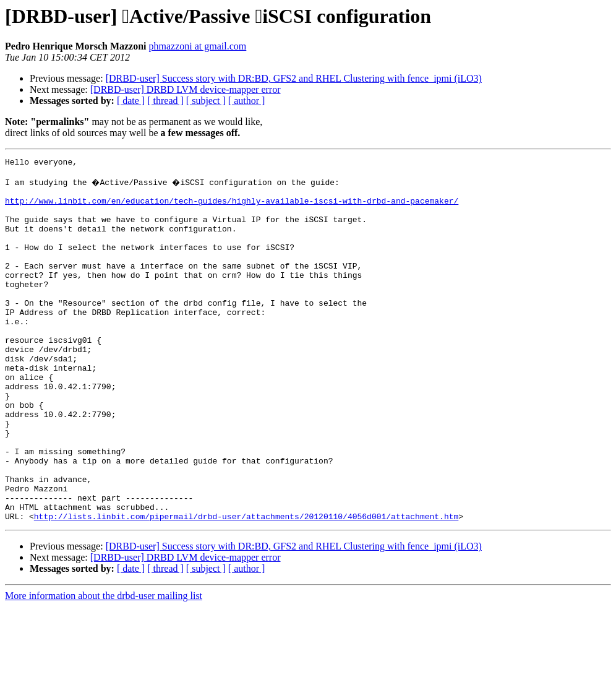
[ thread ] (165, 101)
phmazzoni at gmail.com (198, 46)
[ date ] (131, 101)
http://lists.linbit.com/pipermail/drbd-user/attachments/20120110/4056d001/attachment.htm (246, 587)
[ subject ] (206, 101)
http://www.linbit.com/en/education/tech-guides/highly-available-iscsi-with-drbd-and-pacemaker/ (232, 208)
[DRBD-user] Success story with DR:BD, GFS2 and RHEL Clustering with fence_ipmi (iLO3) (294, 78)
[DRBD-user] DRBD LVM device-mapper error (186, 89)
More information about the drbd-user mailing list (104, 666)
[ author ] (247, 101)
